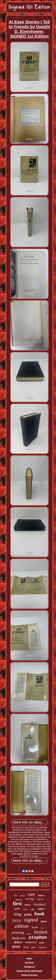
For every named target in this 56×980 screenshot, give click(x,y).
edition (22, 926)
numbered (31, 942)
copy (33, 909)
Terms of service (29, 975)
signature (42, 947)
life (16, 895)
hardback (40, 904)
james (44, 921)
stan (42, 928)
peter (34, 947)
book (40, 914)
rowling (30, 899)
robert (41, 909)
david (26, 947)
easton (25, 909)
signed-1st (19, 900)
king (18, 914)
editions (41, 895)
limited (40, 932)
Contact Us (29, 967)
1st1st (17, 920)
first (17, 904)
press (16, 946)
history (40, 899)
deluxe (18, 942)
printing (18, 932)
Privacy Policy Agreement (29, 971)
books (35, 927)
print (28, 914)
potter (42, 943)
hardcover (19, 938)
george (22, 896)
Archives (29, 962)
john (17, 909)
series (29, 934)
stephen (38, 938)
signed (31, 920)
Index (29, 958)
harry (28, 905)
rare (31, 894)
